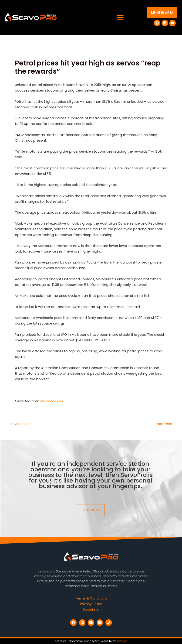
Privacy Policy (91, 604)
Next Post (167, 424)
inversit (122, 641)
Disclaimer (91, 610)
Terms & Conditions (91, 598)
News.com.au (52, 401)
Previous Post (19, 424)
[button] (120, 18)
